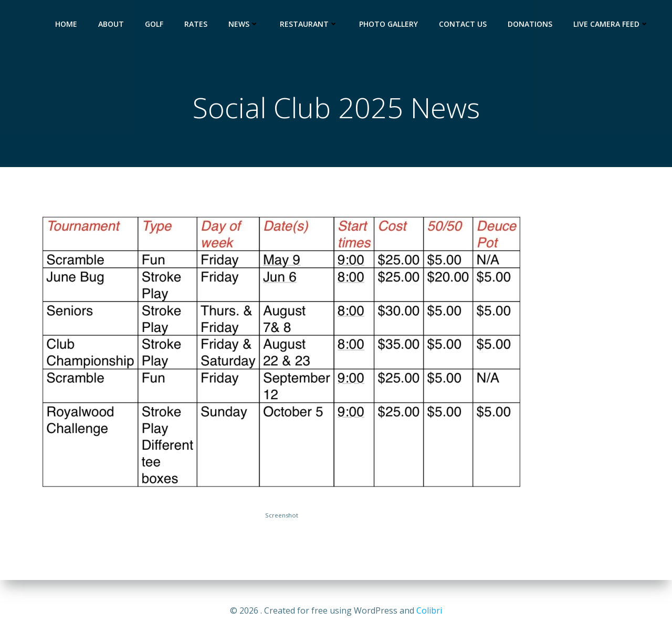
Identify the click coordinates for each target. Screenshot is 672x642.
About (111, 24)
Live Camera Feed (611, 24)
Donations (530, 24)
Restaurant (309, 24)
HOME (66, 24)
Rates (196, 24)
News (244, 24)
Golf (154, 24)
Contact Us (463, 24)
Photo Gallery (388, 24)
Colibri (429, 610)
